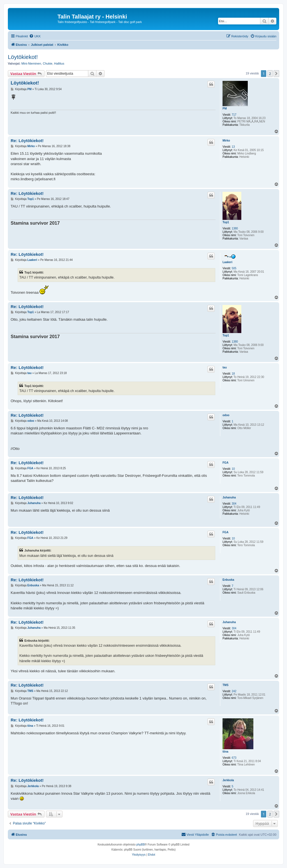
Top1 (226, 222)
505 (234, 268)
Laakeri (227, 262)
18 (233, 374)
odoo (226, 415)
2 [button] (270, 74)
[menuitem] (35, 36)
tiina (225, 752)
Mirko (226, 141)
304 (234, 504)
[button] (276, 74)
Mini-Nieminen (31, 63)
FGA (225, 463)
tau (225, 367)
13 (233, 147)
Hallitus (59, 63)
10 (233, 469)
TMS (225, 685)
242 (234, 691)
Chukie (48, 63)
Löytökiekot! (23, 57)
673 (234, 758)
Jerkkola (228, 780)
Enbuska (228, 580)
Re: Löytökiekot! (27, 141)
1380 (235, 228)
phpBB (141, 845)
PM (225, 109)
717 (234, 115)
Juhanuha (229, 497)
